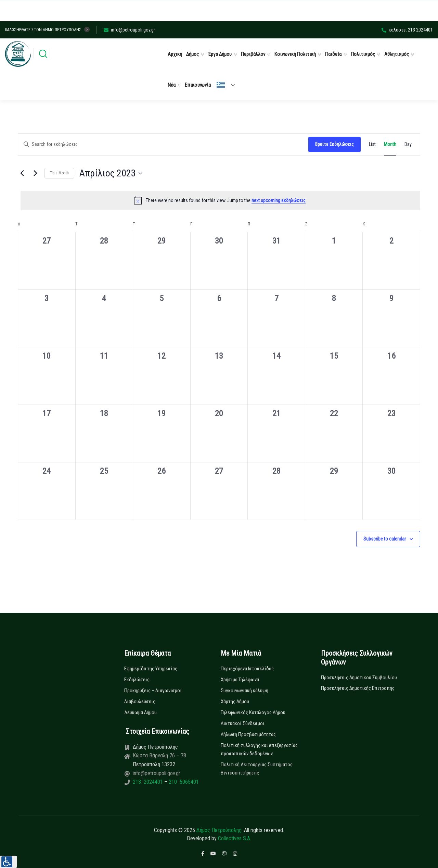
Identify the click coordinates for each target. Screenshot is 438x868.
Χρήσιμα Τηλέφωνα (240, 680)
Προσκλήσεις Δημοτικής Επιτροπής (358, 688)
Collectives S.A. (235, 838)
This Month (59, 173)
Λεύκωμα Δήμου (140, 712)
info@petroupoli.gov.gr (129, 30)
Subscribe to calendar (385, 539)
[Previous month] (22, 173)
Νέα (172, 85)
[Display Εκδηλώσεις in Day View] (408, 144)
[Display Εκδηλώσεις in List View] (372, 144)
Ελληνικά (221, 85)
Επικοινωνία (198, 85)
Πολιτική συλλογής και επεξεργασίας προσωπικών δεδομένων (259, 749)
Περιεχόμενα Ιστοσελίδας (247, 669)
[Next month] (35, 173)
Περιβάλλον (253, 54)
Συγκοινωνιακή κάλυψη (244, 691)
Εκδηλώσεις (137, 680)
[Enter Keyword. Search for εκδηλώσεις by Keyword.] (163, 144)
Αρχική (175, 54)
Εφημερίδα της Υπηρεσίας (151, 669)
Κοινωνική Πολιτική (295, 54)
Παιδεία (333, 54)
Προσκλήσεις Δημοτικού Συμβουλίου (359, 678)
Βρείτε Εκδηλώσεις (334, 144)
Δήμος (192, 54)
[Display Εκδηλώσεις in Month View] (390, 144)
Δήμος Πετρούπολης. (220, 830)
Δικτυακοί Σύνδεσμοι (243, 723)
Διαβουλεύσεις (140, 702)
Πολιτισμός (363, 54)
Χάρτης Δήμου (235, 702)
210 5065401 (183, 782)
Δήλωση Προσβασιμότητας (248, 734)
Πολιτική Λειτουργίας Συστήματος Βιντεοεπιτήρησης (257, 769)
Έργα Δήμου (220, 54)
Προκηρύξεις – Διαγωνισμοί (153, 691)
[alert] (220, 200)
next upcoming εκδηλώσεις (279, 200)
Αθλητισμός (397, 54)
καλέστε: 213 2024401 (407, 30)
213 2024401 (149, 782)
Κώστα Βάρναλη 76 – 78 (159, 755)
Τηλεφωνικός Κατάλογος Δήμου (253, 712)
